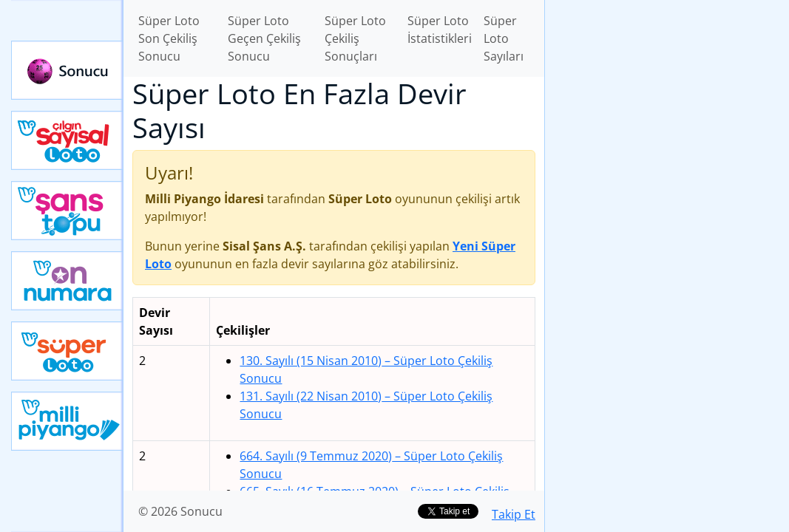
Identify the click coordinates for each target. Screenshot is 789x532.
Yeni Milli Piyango (67, 421)
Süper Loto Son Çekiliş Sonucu (169, 38)
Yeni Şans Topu (67, 211)
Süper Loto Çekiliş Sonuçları (355, 38)
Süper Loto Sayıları (504, 38)
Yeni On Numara (67, 281)
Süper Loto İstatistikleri (440, 30)
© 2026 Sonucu (180, 511)
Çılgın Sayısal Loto (67, 140)
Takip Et (514, 514)
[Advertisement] (667, 104)
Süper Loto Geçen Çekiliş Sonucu (264, 38)
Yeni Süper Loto (67, 351)
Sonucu (67, 70)
